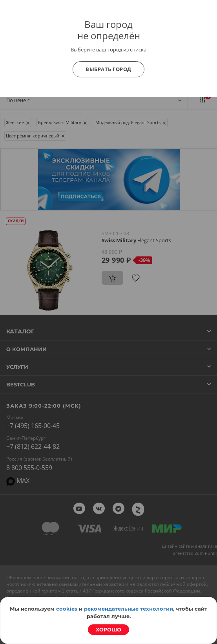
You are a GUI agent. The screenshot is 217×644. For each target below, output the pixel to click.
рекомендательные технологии (129, 609)
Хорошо (108, 629)
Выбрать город (108, 69)
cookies (67, 609)
